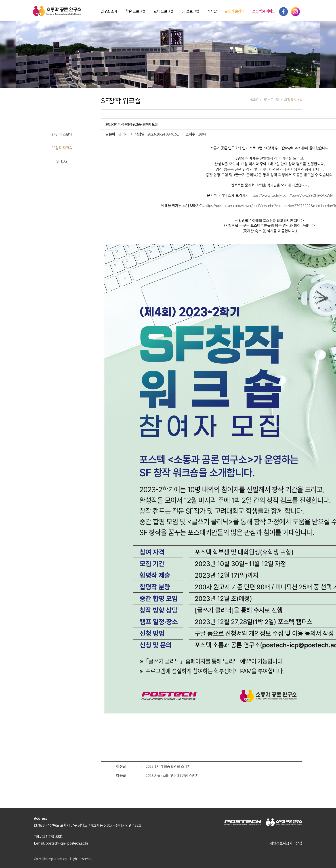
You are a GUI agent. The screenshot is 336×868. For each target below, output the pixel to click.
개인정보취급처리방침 (286, 843)
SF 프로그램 (190, 11)
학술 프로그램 (135, 11)
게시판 (212, 11)
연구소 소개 (109, 11)
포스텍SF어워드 (264, 11)
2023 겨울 (172, 775)
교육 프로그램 (164, 11)
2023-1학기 (168, 766)
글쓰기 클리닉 (234, 11)
